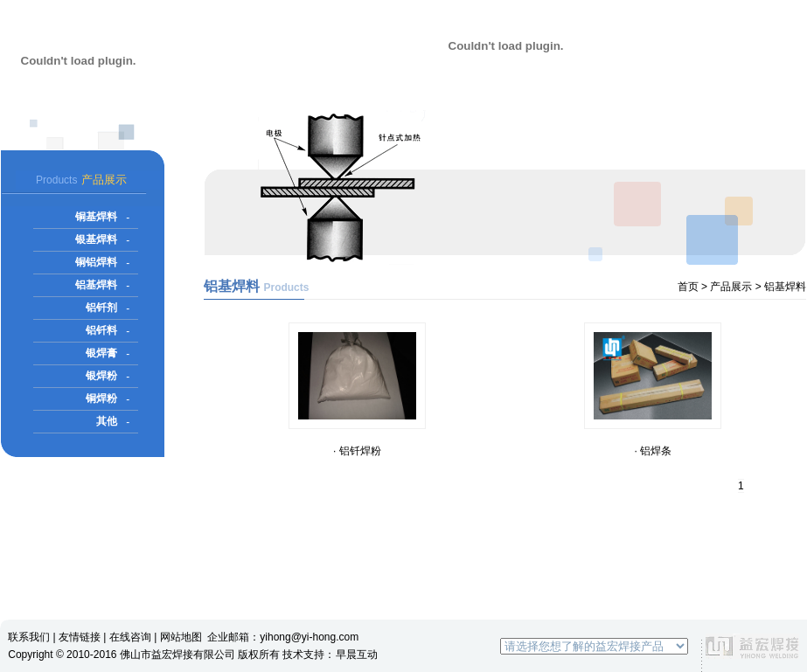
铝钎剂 (101, 308)
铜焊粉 (101, 398)
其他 (107, 421)
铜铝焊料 (96, 262)
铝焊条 (656, 451)
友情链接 (80, 637)
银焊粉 (101, 376)
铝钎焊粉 (360, 451)
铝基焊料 (96, 285)
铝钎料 (101, 330)
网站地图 (181, 637)
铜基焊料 (96, 217)
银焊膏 (101, 353)
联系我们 (29, 637)
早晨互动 (357, 655)
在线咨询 (130, 637)
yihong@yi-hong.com (309, 637)
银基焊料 (96, 239)
